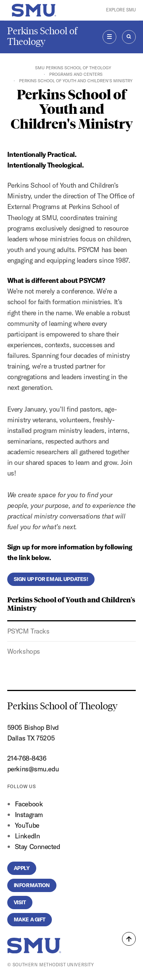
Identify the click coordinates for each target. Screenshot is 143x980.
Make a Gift (30, 919)
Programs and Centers (76, 74)
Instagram (29, 815)
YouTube (27, 825)
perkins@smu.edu (33, 769)
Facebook (29, 804)
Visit (20, 902)
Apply (22, 868)
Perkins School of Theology (42, 36)
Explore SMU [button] (121, 10)
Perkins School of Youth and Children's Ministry (71, 603)
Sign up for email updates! (51, 579)
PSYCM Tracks (28, 631)
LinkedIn (27, 836)
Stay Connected (38, 847)
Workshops (24, 651)
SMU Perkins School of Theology (73, 68)
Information (32, 885)
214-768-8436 (27, 758)
